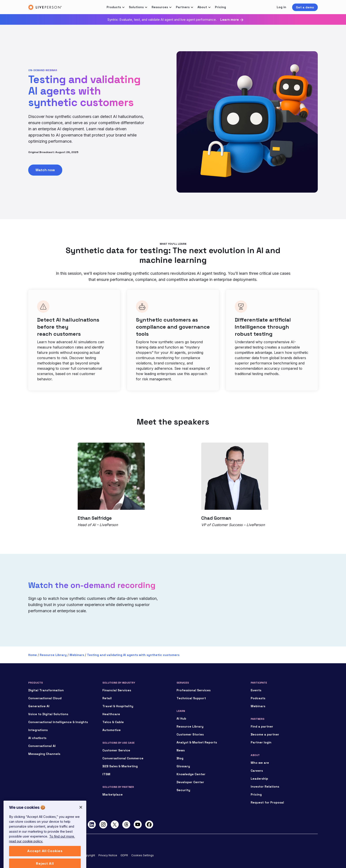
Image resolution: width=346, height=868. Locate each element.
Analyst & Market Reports (197, 742)
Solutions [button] (136, 7)
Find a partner (262, 726)
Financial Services (117, 690)
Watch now (45, 170)
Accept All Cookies (45, 860)
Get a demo (305, 7)
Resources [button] (160, 7)
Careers (257, 771)
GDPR (124, 855)
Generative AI (39, 706)
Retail (107, 698)
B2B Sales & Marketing (120, 766)
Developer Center (190, 782)
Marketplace (113, 794)
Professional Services (194, 690)
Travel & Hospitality (118, 706)
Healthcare (111, 714)
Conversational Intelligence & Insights (58, 722)
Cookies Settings (143, 855)
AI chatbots (37, 738)
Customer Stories (190, 734)
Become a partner (265, 734)
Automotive (112, 730)
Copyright (89, 855)
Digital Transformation (46, 690)
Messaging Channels (44, 754)
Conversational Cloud (45, 698)
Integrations (38, 730)
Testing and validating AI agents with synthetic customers (133, 655)
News (181, 750)
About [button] (202, 7)
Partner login (261, 742)
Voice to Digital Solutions (48, 714)
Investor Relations (265, 787)
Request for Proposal (267, 802)
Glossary (183, 766)
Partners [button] (183, 7)
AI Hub (181, 718)
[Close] (81, 816)
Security (183, 790)
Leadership (259, 779)
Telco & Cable (113, 722)
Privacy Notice (108, 855)
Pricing (220, 7)
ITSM (106, 774)
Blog (180, 758)
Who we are (260, 763)
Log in (281, 7)
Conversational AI (42, 746)
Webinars (77, 655)
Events (256, 690)
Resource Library (53, 655)
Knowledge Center (191, 774)
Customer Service (116, 750)
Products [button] (114, 7)
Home (33, 655)
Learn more (229, 20)
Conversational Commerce (123, 758)
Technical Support (191, 698)
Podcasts (258, 698)
